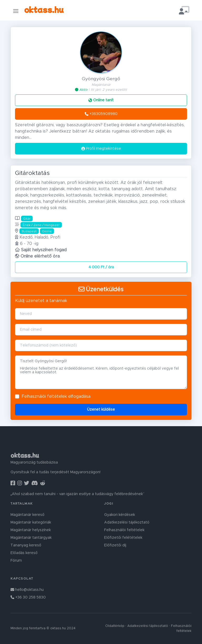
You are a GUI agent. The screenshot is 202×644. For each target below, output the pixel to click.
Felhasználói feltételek (44, 396)
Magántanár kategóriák (31, 522)
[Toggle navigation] (16, 11)
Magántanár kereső (27, 515)
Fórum (16, 561)
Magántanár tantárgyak (31, 538)
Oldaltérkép (115, 626)
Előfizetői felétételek (123, 538)
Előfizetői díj (115, 545)
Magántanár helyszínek (31, 530)
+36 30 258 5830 (28, 597)
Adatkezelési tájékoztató (127, 522)
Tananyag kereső (26, 545)
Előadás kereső (24, 553)
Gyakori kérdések (120, 515)
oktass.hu (44, 9)
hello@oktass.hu (27, 590)
